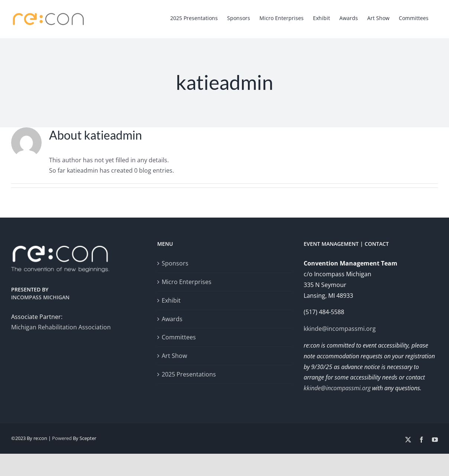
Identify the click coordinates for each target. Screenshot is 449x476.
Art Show (174, 356)
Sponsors (175, 263)
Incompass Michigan (40, 297)
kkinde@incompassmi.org (340, 329)
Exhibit (171, 300)
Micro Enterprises (187, 282)
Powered (62, 438)
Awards (172, 319)
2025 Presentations (189, 374)
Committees (179, 337)
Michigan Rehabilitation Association (61, 327)
